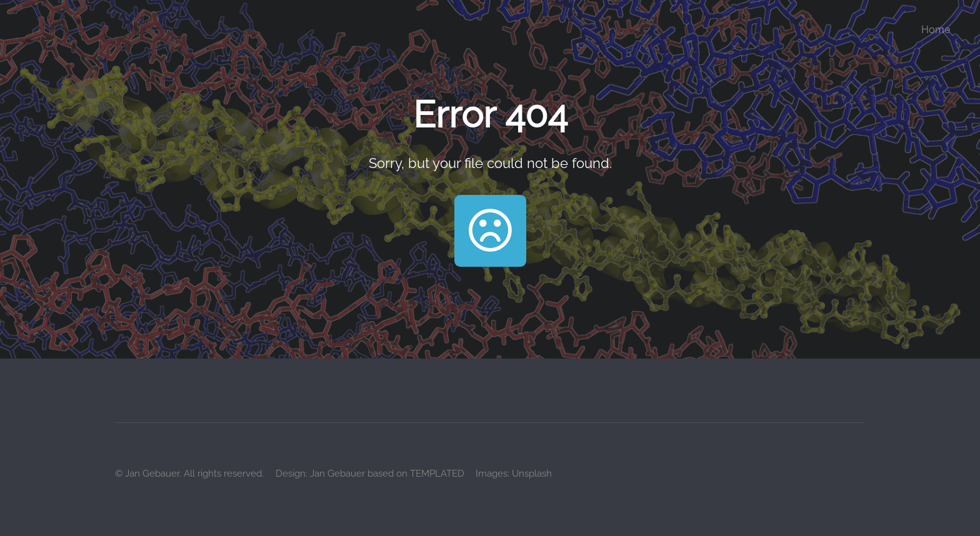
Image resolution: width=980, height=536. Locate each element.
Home (936, 30)
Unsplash (532, 473)
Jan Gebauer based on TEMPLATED (387, 473)
